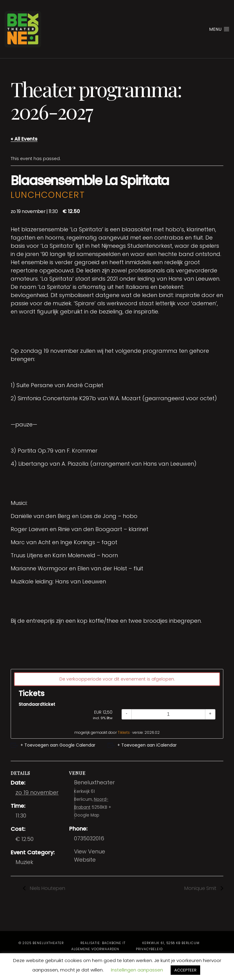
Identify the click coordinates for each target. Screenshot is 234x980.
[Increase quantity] (210, 714)
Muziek (24, 862)
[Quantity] (168, 714)
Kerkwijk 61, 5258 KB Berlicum (171, 943)
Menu (219, 29)
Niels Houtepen (47, 888)
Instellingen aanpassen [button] (137, 970)
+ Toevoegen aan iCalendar (147, 745)
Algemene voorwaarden (95, 949)
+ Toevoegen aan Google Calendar (58, 745)
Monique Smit (201, 888)
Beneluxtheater (94, 782)
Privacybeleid (149, 949)
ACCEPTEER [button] (185, 970)
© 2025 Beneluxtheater (41, 943)
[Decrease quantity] (127, 714)
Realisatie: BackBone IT (103, 943)
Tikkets (124, 732)
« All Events (24, 139)
